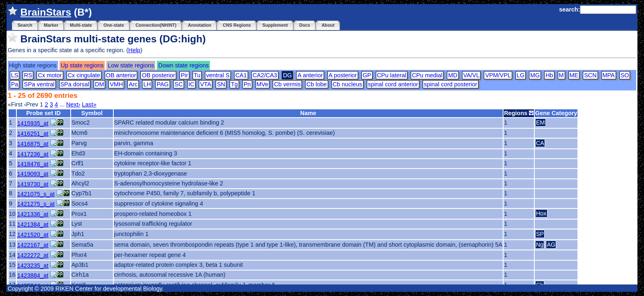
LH (147, 84)
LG (521, 75)
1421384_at (33, 224)
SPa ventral (39, 84)
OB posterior (158, 75)
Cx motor (50, 75)
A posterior (343, 75)
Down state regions (183, 65)
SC (179, 84)
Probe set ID (44, 113)
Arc (133, 84)
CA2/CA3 (265, 75)
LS (15, 75)
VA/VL (471, 75)
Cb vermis (287, 84)
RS (28, 75)
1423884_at (33, 275)
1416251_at (33, 134)
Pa (15, 84)
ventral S (218, 75)
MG (535, 75)
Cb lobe (317, 84)
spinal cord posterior (451, 84)
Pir (184, 75)
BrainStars (46, 12)
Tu (197, 75)
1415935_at (33, 123)
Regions (519, 113)
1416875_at (33, 144)
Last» (89, 104)
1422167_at (33, 245)
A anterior (310, 75)
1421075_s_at (36, 194)
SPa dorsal (75, 84)
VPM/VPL (498, 75)
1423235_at (33, 266)
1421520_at (33, 235)
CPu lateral (392, 75)
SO (625, 75)
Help (134, 50)
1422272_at (33, 255)
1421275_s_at (36, 204)
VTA (206, 84)
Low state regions (131, 65)
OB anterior (121, 75)
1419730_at (33, 184)
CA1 (241, 75)
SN (221, 84)
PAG (162, 84)
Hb (549, 75)
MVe (263, 84)
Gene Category (556, 113)
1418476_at (33, 164)
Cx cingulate (84, 75)
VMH (116, 84)
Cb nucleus (347, 84)
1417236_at (33, 154)
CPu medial (427, 75)
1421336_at (33, 214)
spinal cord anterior (393, 84)
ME (574, 75)
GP (367, 75)
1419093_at (33, 174)
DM (99, 84)
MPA (609, 75)
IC (191, 84)
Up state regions (82, 65)
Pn (247, 84)
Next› (73, 104)
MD (453, 75)
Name (308, 113)
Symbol (92, 113)
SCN (590, 75)
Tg (234, 84)
